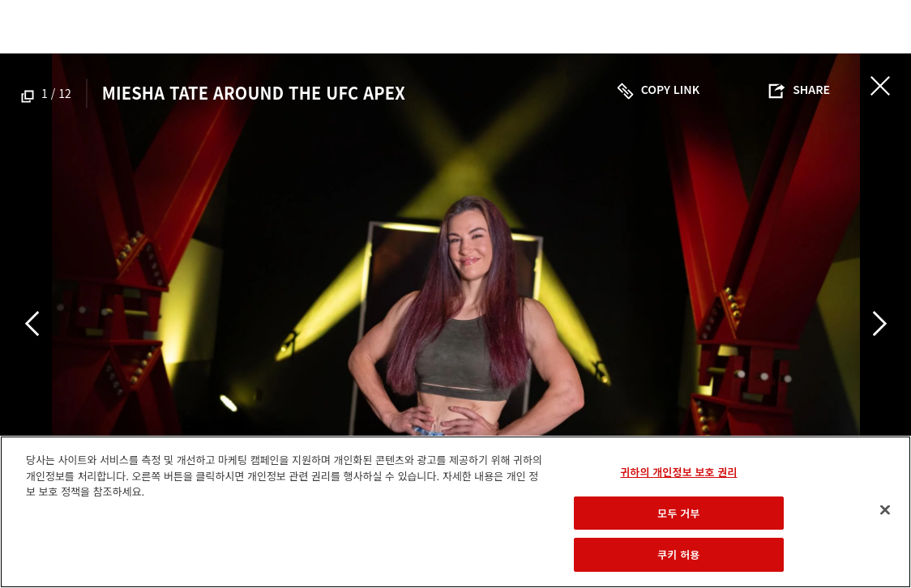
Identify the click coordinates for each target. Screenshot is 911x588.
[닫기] (885, 510)
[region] (455, 512)
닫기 (880, 86)
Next (879, 323)
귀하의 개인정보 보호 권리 (678, 472)
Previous (32, 323)
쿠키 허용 (678, 554)
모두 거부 (678, 513)
